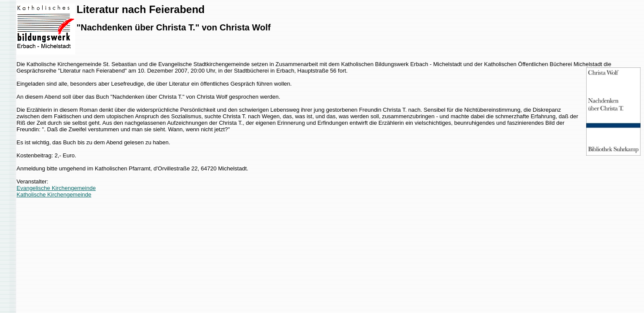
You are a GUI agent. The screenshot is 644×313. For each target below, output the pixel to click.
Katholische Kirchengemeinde (54, 195)
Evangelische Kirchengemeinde (56, 188)
